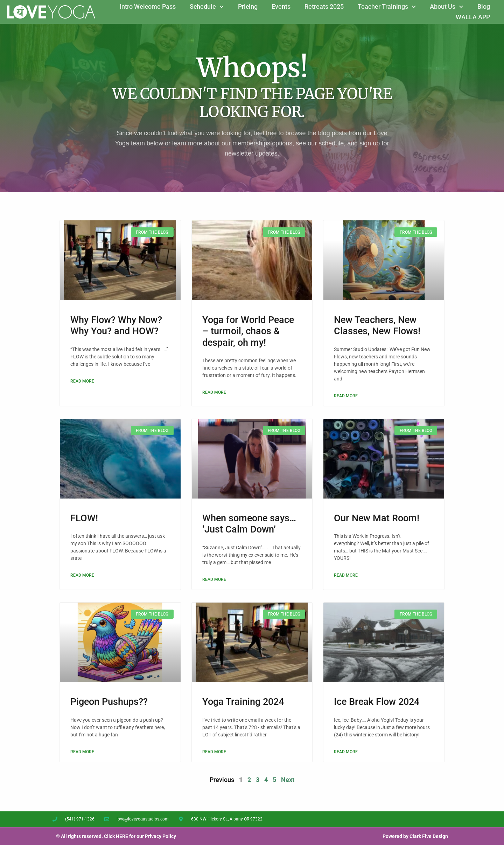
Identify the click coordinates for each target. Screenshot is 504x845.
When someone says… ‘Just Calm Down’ (249, 524)
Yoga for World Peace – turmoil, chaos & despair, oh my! (248, 331)
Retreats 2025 (324, 6)
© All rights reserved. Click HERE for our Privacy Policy (116, 836)
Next (288, 780)
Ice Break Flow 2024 (377, 702)
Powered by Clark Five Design (415, 836)
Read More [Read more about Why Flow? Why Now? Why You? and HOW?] (82, 381)
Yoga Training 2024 (243, 702)
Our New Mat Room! (377, 518)
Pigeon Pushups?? (109, 702)
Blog (484, 6)
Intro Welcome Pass (148, 6)
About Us (447, 7)
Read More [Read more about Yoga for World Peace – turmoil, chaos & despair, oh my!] (214, 392)
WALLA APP (473, 17)
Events (281, 6)
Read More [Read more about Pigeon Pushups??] (82, 752)
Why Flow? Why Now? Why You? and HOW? (116, 325)
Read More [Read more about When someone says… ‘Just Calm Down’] (214, 579)
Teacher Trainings (387, 7)
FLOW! (84, 518)
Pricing (248, 6)
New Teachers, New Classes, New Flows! (377, 325)
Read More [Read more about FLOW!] (82, 575)
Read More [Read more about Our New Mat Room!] (346, 575)
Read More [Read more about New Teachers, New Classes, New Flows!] (346, 396)
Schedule (207, 7)
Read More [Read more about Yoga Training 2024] (214, 752)
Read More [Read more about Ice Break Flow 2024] (346, 752)
